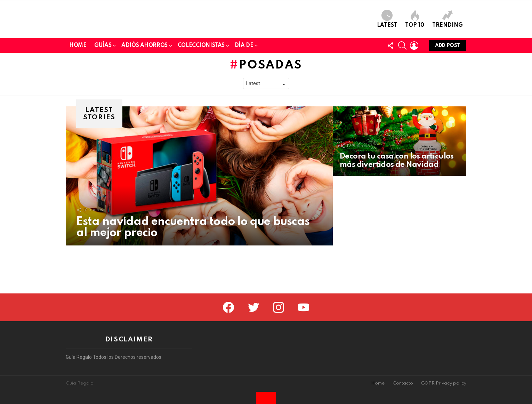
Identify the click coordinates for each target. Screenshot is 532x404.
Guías (103, 95)
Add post (448, 95)
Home (78, 94)
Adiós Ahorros (144, 95)
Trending (448, 43)
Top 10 (415, 43)
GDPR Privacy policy (444, 383)
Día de (244, 95)
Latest (387, 43)
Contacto (403, 383)
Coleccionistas (201, 95)
